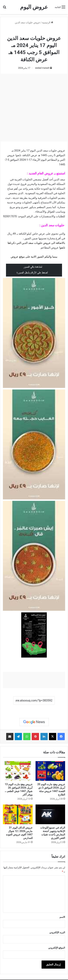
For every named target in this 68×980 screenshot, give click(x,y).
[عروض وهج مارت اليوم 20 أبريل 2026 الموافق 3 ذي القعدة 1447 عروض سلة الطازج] (50, 771)
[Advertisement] (34, 108)
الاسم (62, 917)
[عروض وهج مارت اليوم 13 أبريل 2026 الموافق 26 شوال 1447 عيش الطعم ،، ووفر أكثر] (18, 771)
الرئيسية (48, 23)
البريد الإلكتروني (57, 932)
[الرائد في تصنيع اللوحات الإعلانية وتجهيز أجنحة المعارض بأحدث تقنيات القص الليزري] (50, 814)
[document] (34, 241)
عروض (15, 257)
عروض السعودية (49, 30)
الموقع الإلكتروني (57, 948)
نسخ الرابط (34, 709)
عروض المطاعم (50, 248)
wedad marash (42, 68)
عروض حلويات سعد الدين (27, 23)
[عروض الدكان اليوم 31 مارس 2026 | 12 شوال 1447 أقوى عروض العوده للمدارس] (18, 814)
